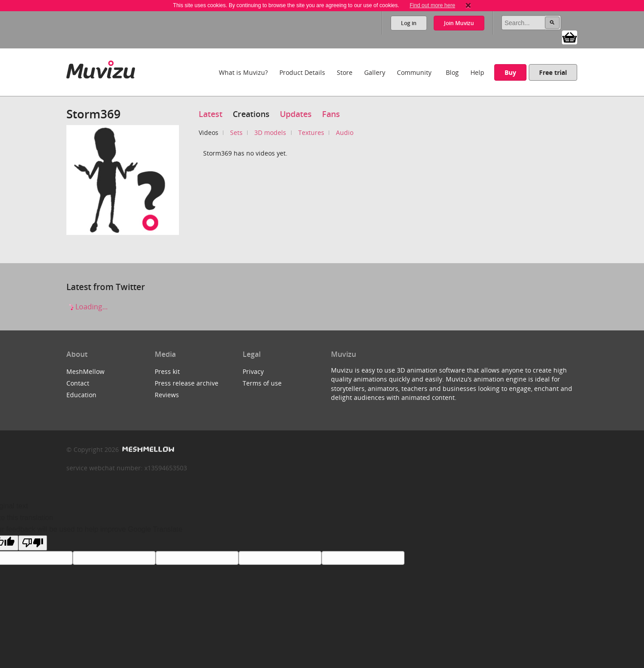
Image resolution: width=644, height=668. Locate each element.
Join (459, 23)
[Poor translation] (33, 543)
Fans (331, 114)
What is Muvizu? (243, 72)
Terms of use (262, 383)
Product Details (302, 72)
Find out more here (432, 5)
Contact (78, 383)
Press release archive (187, 383)
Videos (209, 132)
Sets (236, 132)
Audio (345, 132)
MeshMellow (85, 371)
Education (81, 395)
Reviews (167, 395)
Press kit (167, 371)
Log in (409, 23)
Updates (296, 114)
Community (414, 72)
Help (477, 72)
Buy (510, 72)
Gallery (375, 72)
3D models (270, 132)
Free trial (553, 72)
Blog (452, 72)
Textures (311, 132)
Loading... (87, 307)
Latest (211, 114)
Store (345, 72)
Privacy (253, 371)
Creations (251, 114)
